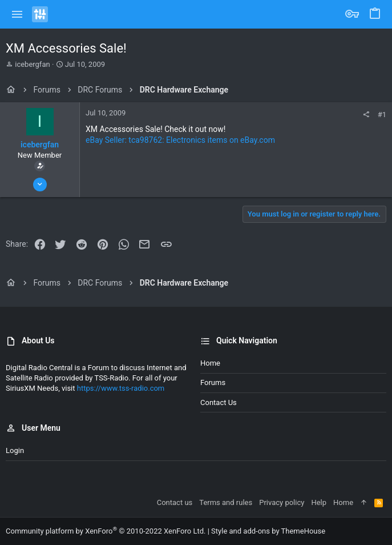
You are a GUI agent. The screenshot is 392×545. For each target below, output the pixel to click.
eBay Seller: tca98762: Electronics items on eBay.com (180, 140)
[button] (17, 14)
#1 (382, 115)
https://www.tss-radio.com (121, 388)
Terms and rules (226, 502)
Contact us (219, 402)
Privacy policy (282, 502)
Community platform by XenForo (106, 531)
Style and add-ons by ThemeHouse (268, 531)
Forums (213, 382)
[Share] (366, 115)
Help (319, 502)
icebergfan (32, 64)
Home (210, 363)
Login (15, 450)
